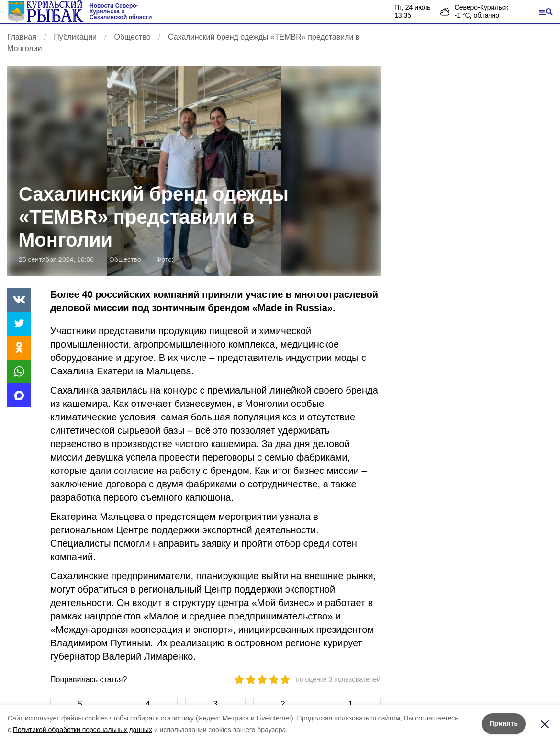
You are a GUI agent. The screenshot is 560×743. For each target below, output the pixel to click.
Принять (504, 723)
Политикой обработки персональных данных (83, 730)
